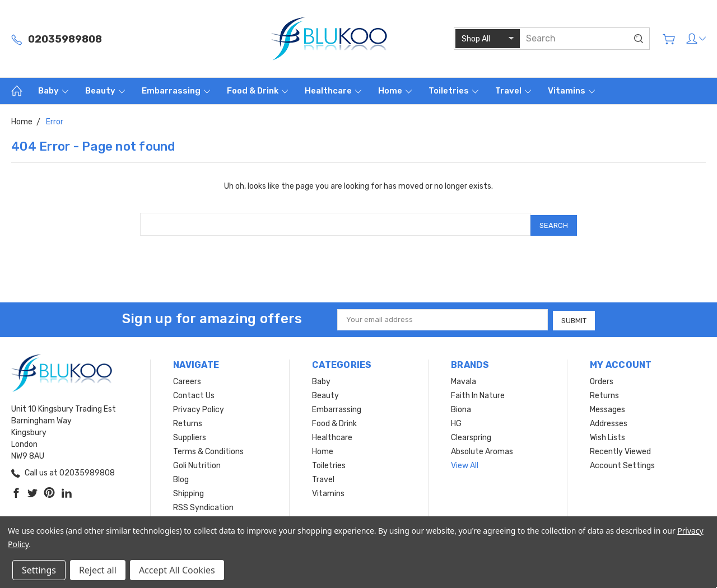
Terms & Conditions (208, 449)
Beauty (105, 91)
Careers (187, 379)
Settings (39, 570)
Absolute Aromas (482, 449)
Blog (181, 477)
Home (395, 91)
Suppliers (190, 435)
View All (465, 463)
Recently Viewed (620, 449)
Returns (188, 421)
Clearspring (471, 435)
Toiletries (453, 91)
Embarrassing (176, 91)
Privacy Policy (199, 407)
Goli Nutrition (197, 463)
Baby (53, 91)
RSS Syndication (203, 505)
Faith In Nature (478, 393)
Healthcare (333, 91)
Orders (602, 379)
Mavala (464, 379)
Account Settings (622, 463)
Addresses (609, 421)
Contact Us (194, 393)
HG (456, 421)
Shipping (188, 491)
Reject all (98, 570)
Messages (607, 407)
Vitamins (571, 91)
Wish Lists (607, 435)
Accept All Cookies (177, 570)
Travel (513, 91)
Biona (461, 407)
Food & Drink (257, 91)
